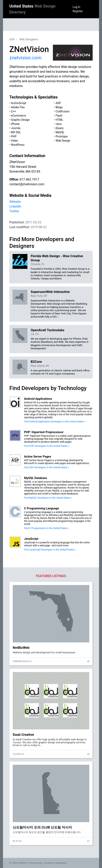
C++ (13, 111)
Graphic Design (20, 120)
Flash (59, 116)
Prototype (62, 136)
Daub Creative (23, 735)
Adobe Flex (18, 107)
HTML (59, 120)
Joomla (16, 128)
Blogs (59, 107)
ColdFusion (63, 111)
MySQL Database (35, 478)
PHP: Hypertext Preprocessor (44, 432)
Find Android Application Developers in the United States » (55, 422)
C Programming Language (42, 508)
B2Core (36, 362)
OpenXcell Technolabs (48, 330)
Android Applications (38, 399)
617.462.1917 (29, 179)
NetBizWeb (21, 648)
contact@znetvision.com (27, 184)
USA (12, 39)
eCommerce (18, 116)
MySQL (60, 132)
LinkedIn (15, 206)
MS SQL (16, 132)
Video (15, 141)
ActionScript (18, 103)
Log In (76, 7)
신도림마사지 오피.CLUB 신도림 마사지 (42, 827)
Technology (35, 863)
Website (15, 202)
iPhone (15, 124)
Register (78, 11)
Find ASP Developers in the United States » (47, 467)
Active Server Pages (38, 457)
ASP (58, 103)
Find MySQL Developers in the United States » (48, 498)
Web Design (63, 141)
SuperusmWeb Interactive (50, 292)
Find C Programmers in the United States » (46, 528)
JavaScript (31, 539)
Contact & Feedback (55, 863)
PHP (14, 136)
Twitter (14, 211)
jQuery (60, 128)
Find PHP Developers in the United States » (47, 446)
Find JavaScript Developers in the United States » (50, 550)
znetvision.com (25, 58)
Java (59, 124)
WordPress (18, 145)
